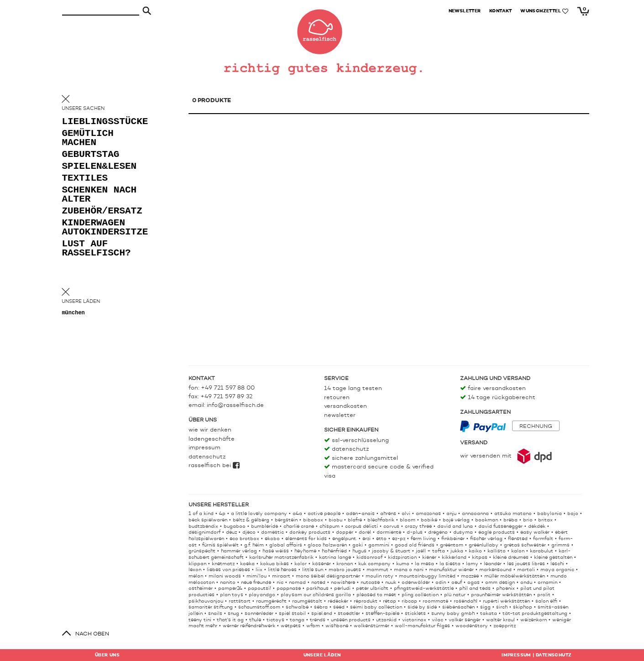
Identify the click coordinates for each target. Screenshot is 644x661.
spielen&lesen (99, 168)
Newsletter (340, 415)
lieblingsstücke (99, 123)
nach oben (92, 634)
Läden (322, 655)
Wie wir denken (210, 430)
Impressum (204, 448)
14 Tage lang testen (353, 388)
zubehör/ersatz (99, 212)
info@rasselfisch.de (235, 405)
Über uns (107, 655)
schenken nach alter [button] (91, 196)
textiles (85, 180)
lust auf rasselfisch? (97, 250)
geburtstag (91, 156)
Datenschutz (207, 457)
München (73, 314)
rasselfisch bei (214, 466)
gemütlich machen (88, 139)
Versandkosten (346, 406)
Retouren (337, 398)
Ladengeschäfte (212, 439)
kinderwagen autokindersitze (99, 229)
